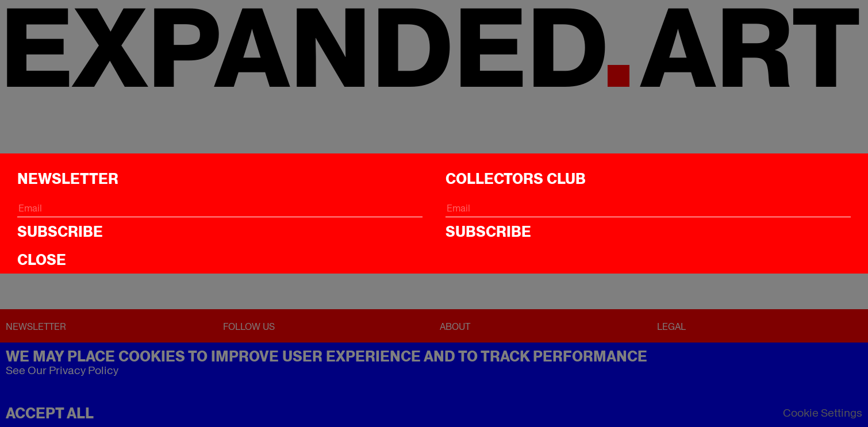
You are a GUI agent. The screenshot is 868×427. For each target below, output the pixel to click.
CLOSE (42, 260)
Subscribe (60, 232)
